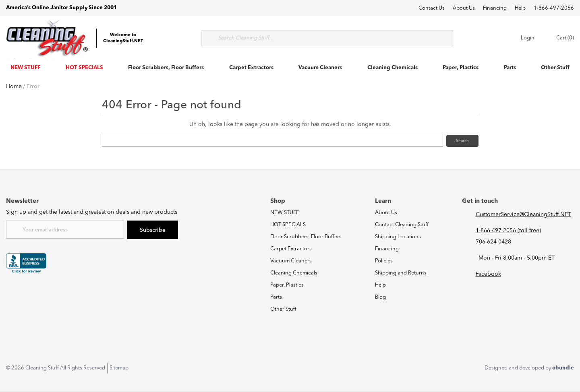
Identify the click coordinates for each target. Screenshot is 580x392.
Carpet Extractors (251, 68)
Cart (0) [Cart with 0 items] (558, 38)
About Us (464, 8)
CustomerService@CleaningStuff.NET (523, 215)
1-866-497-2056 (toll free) (508, 231)
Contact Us (432, 8)
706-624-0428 (493, 242)
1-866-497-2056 (554, 8)
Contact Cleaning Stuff (402, 225)
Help (520, 8)
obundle (563, 368)
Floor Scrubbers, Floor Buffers (166, 68)
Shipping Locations (398, 237)
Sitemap (119, 368)
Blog (380, 297)
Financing (495, 8)
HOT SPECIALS (84, 68)
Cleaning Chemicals (393, 68)
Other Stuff (555, 68)
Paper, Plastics (461, 68)
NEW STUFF (25, 68)
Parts (510, 68)
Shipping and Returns (401, 273)
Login (522, 38)
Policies (384, 261)
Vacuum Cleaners (320, 68)
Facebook (488, 274)
